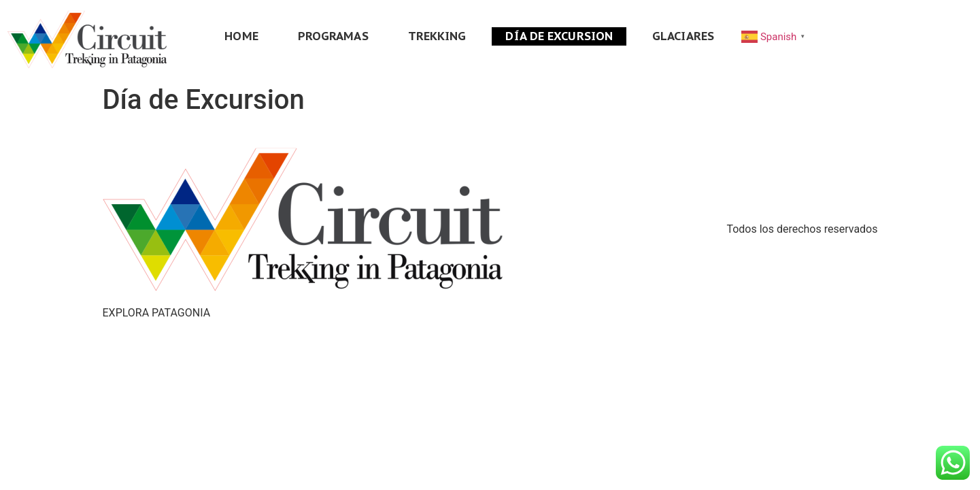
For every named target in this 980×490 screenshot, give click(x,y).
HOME (241, 36)
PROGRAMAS (333, 36)
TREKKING (437, 36)
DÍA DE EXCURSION (559, 36)
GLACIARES (683, 36)
